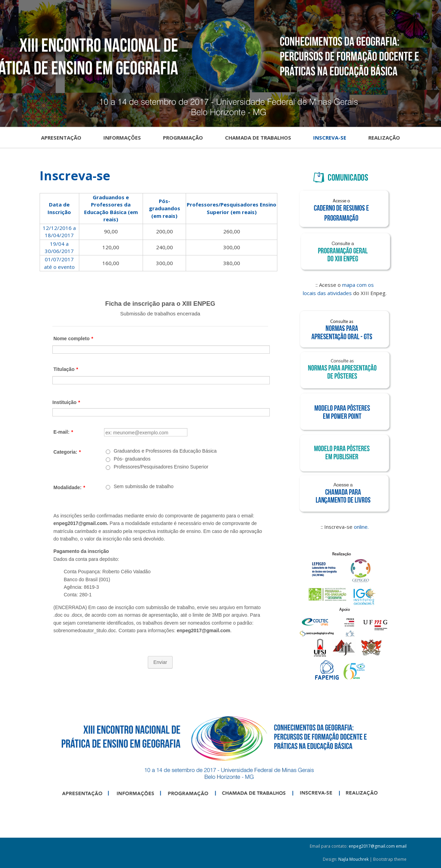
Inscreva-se (330, 138)
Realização (384, 138)
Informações (122, 138)
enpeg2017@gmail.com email (378, 846)
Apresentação (61, 138)
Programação (183, 138)
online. (361, 527)
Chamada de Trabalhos (258, 138)
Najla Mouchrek (353, 859)
